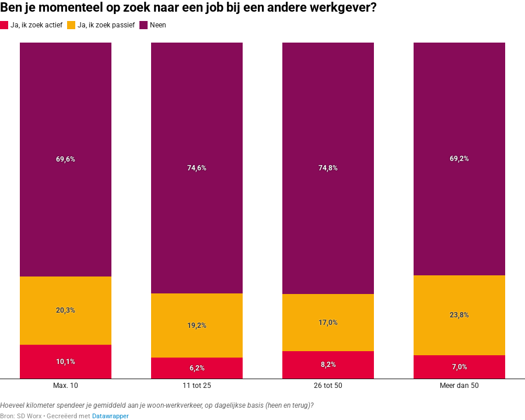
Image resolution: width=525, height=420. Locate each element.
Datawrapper (111, 416)
